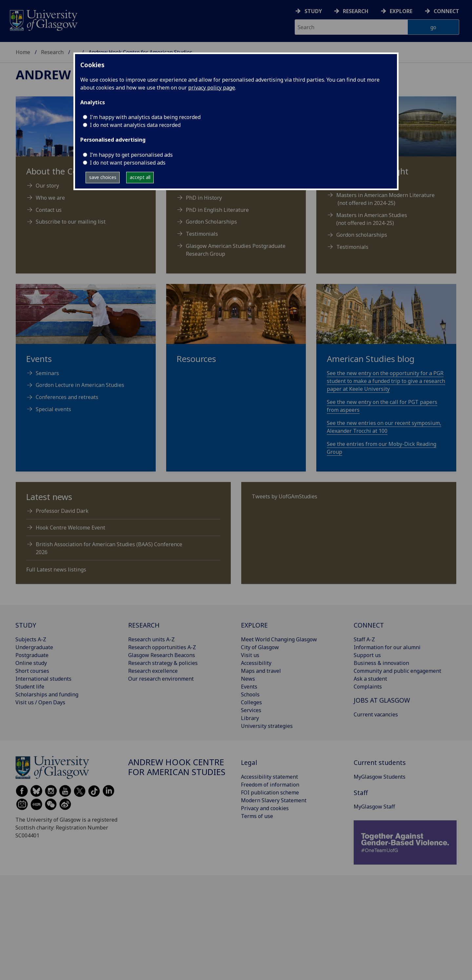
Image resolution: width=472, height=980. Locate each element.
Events (249, 687)
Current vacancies (376, 714)
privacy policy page (212, 88)
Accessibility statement (269, 777)
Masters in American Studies (372, 215)
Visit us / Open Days (40, 702)
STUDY (26, 625)
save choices (103, 177)
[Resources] (236, 332)
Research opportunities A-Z (162, 647)
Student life (30, 687)
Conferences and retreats (67, 397)
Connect (446, 11)
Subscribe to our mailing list (71, 222)
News (248, 679)
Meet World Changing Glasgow (279, 639)
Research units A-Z (151, 639)
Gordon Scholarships (211, 222)
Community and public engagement (397, 671)
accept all (140, 177)
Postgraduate (32, 655)
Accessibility (256, 663)
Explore (401, 11)
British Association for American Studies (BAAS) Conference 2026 (109, 548)
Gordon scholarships (362, 235)
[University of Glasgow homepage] (43, 20)
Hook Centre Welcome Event (70, 528)
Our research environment (161, 679)
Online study (31, 663)
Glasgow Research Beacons (162, 655)
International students (43, 679)
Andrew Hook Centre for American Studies (177, 767)
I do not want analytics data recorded (135, 125)
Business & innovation (381, 663)
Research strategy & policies (163, 663)
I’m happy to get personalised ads (131, 155)
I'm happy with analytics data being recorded (145, 117)
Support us (367, 655)
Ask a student (370, 679)
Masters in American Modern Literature (385, 195)
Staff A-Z (364, 639)
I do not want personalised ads (128, 163)
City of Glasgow (260, 647)
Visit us (250, 655)
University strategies (267, 726)
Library (250, 718)
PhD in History (204, 198)
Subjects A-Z (31, 639)
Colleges (251, 702)
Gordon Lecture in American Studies (80, 385)
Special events (53, 409)
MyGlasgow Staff (374, 807)
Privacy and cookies (265, 808)
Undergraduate (34, 647)
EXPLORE (254, 625)
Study (313, 11)
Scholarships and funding (47, 694)
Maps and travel (261, 671)
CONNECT (369, 625)
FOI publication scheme (270, 792)
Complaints (368, 687)
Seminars (47, 373)
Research (356, 11)
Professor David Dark (62, 511)
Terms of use (257, 816)
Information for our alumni (387, 647)
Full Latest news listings (56, 570)
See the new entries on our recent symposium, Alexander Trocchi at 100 (384, 427)
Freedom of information (270, 785)
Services (251, 710)
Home (23, 52)
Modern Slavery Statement (274, 800)
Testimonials (202, 234)
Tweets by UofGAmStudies (285, 496)
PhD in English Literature (217, 210)
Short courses (32, 671)
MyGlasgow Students (380, 777)
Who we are (50, 198)
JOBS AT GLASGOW (382, 700)
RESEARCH (144, 625)
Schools (250, 694)
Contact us (49, 210)
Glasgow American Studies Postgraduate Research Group (236, 250)
